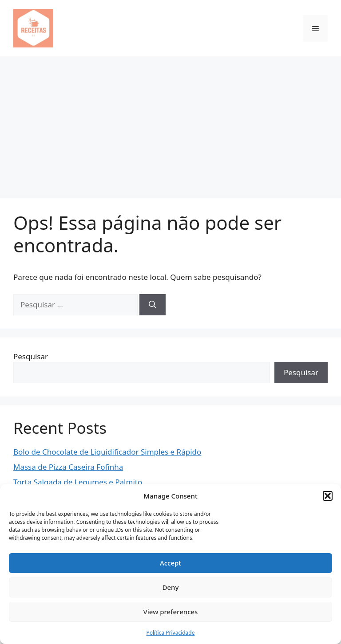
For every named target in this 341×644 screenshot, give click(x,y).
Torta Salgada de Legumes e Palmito (78, 482)
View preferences (171, 612)
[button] (328, 496)
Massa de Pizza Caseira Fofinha (68, 467)
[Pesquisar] (153, 305)
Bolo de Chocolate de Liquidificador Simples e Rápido (107, 452)
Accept (170, 563)
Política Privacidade (170, 633)
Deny (171, 587)
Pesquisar (31, 356)
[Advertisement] (170, 123)
